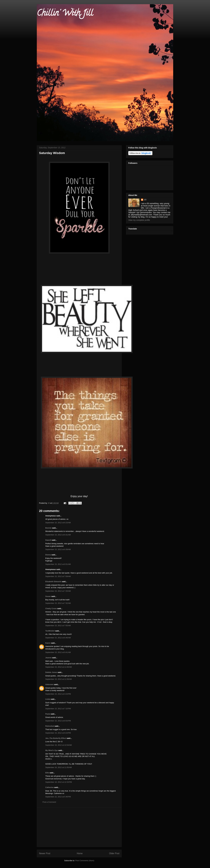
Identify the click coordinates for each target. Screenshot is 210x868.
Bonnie (48, 528)
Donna (48, 555)
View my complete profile (139, 220)
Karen (48, 643)
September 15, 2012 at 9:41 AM (58, 652)
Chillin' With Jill (65, 14)
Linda (48, 699)
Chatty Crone (51, 608)
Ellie (47, 773)
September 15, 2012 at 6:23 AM (58, 523)
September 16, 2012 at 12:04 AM (58, 745)
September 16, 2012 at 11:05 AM (58, 767)
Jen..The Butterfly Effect (56, 738)
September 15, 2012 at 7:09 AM (58, 576)
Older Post (114, 853)
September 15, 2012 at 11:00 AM (58, 667)
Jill (145, 200)
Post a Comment (49, 802)
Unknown (49, 684)
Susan (48, 596)
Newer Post (45, 853)
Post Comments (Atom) (85, 861)
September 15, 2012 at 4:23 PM (58, 694)
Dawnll (48, 540)
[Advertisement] (79, 827)
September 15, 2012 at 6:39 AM (58, 549)
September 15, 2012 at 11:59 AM (58, 679)
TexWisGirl (50, 631)
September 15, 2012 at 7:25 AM (58, 591)
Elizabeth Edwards (53, 582)
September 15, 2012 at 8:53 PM (58, 721)
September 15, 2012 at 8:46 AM (58, 638)
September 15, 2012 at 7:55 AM (58, 626)
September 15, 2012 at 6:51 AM (58, 564)
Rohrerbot (50, 726)
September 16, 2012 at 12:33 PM (59, 782)
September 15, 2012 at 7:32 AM (58, 603)
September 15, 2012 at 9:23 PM (58, 733)
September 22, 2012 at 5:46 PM (58, 797)
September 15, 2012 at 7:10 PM (58, 709)
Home (80, 853)
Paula (48, 714)
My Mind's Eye (52, 750)
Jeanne (48, 658)
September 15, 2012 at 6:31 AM (58, 535)
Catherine (50, 787)
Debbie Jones (51, 672)
